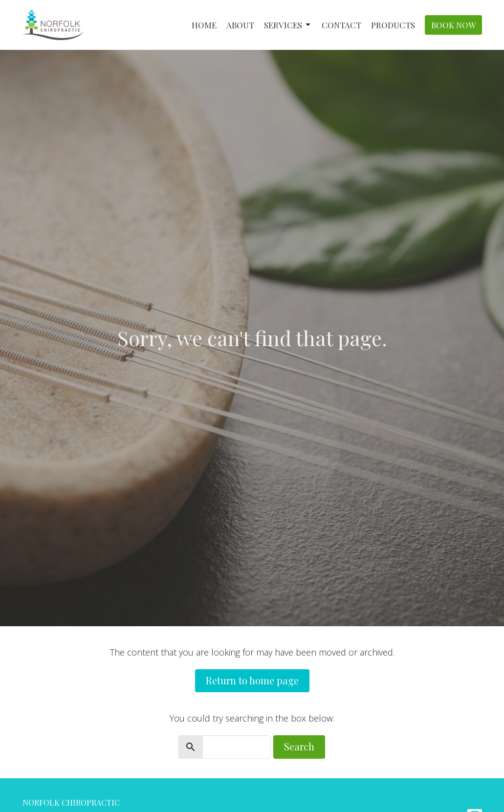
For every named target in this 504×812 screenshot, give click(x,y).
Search (299, 746)
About (240, 25)
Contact (341, 25)
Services (288, 25)
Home (204, 25)
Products (393, 25)
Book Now (453, 25)
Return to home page (252, 680)
